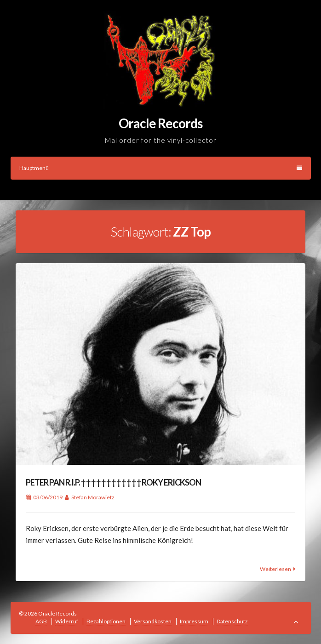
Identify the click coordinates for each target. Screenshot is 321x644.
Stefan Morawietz (93, 497)
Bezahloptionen (106, 621)
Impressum (194, 621)
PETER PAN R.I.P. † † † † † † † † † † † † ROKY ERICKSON (113, 482)
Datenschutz (232, 621)
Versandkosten (153, 621)
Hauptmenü (161, 168)
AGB (41, 621)
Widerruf (67, 621)
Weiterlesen (275, 569)
